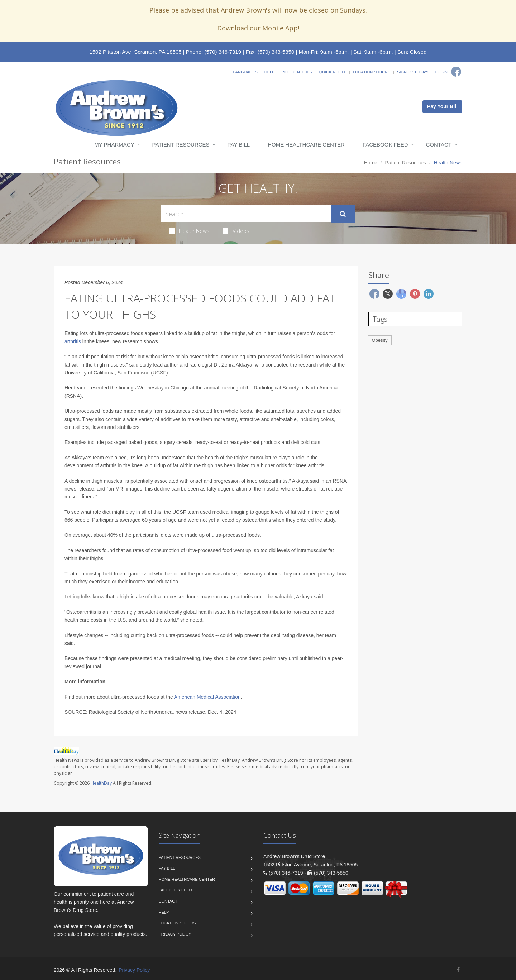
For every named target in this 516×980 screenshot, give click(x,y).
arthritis (73, 341)
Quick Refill (333, 72)
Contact (439, 145)
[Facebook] (456, 72)
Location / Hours (372, 72)
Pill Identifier (297, 72)
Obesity (380, 340)
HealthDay (101, 783)
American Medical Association (207, 697)
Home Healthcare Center (306, 145)
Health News (189, 231)
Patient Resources (181, 145)
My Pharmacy (114, 145)
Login (441, 72)
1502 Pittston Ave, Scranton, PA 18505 (135, 52)
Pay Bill (239, 145)
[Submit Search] (343, 214)
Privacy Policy (175, 934)
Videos (236, 231)
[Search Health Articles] (246, 214)
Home (371, 163)
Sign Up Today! (413, 72)
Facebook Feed (385, 145)
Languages (245, 72)
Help (270, 72)
